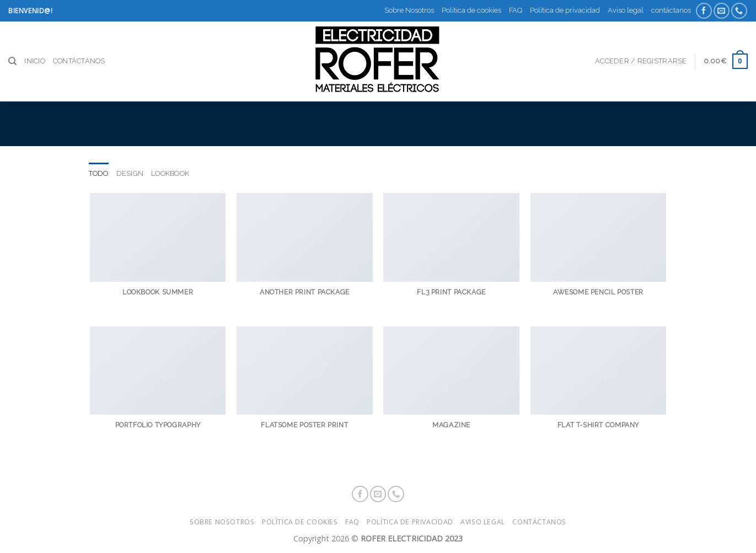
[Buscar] (12, 61)
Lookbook (170, 173)
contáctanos (671, 10)
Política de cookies (471, 10)
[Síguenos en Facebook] (704, 11)
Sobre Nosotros (409, 10)
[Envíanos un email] (722, 11)
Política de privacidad (565, 10)
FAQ (516, 10)
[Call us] (739, 11)
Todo (99, 173)
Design (130, 173)
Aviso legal (626, 10)
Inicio (35, 61)
